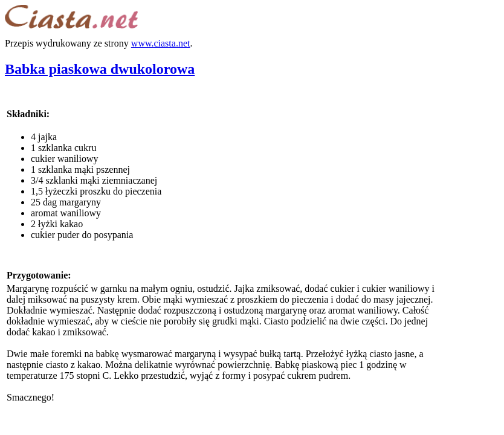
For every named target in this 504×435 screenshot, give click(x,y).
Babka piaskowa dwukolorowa (100, 69)
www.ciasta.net (161, 43)
